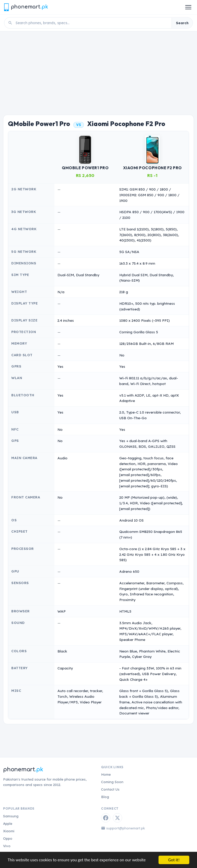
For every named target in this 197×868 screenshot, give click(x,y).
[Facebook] (106, 818)
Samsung (11, 816)
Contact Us (110, 789)
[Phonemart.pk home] (26, 7)
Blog (105, 797)
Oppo (8, 838)
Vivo (7, 846)
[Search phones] (92, 23)
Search (182, 23)
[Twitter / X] (117, 818)
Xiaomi (9, 831)
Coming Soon (112, 782)
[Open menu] (188, 7)
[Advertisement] (98, 70)
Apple (8, 824)
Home (106, 774)
